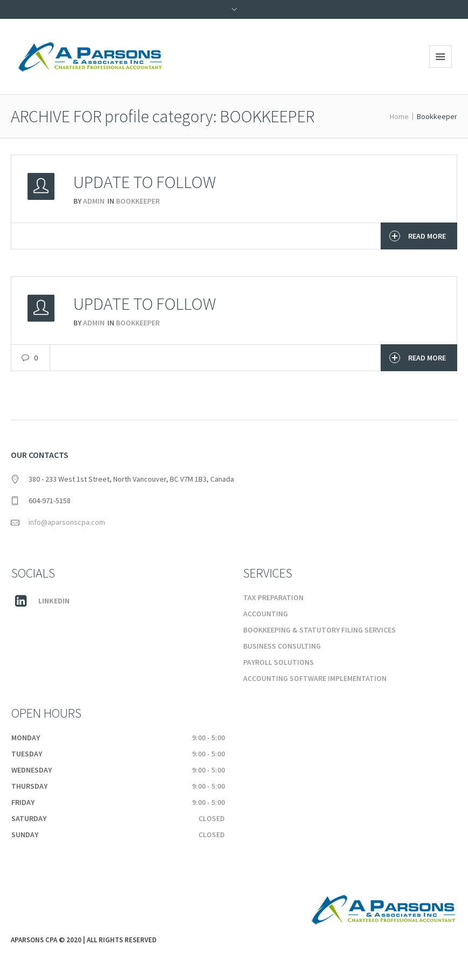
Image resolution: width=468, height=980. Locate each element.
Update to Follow (145, 304)
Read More (418, 236)
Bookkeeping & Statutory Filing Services (319, 630)
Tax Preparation (273, 597)
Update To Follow (145, 182)
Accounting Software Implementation (315, 678)
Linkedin (54, 601)
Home (399, 116)
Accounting (266, 614)
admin (94, 201)
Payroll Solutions (278, 662)
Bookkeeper (138, 201)
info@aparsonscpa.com (67, 522)
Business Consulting (282, 646)
